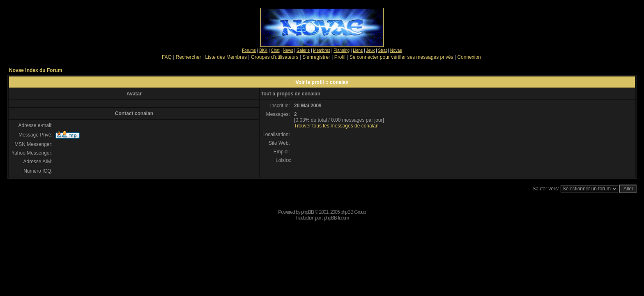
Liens (358, 50)
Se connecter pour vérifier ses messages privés (401, 57)
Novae (396, 50)
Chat (275, 50)
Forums (249, 50)
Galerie (303, 50)
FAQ (167, 57)
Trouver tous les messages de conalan (336, 126)
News (288, 50)
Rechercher (189, 57)
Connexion (469, 57)
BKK (263, 50)
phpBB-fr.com (337, 218)
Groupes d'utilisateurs (275, 57)
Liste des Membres (226, 57)
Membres (322, 50)
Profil (340, 57)
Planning (342, 50)
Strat (383, 50)
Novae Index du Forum (36, 70)
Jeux (370, 50)
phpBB (307, 212)
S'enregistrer (316, 57)
